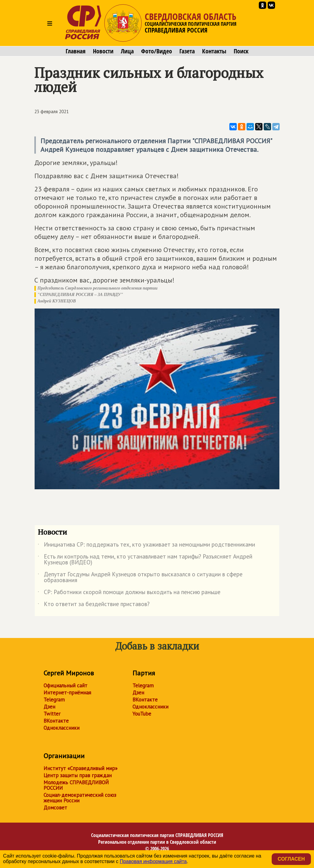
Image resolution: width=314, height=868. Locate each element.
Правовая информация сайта (153, 861)
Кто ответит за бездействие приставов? (94, 605)
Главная (76, 51)
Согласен (291, 859)
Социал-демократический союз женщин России (80, 798)
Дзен (49, 707)
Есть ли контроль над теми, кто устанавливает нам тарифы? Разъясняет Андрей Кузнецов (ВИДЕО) (145, 560)
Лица (127, 51)
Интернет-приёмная (67, 693)
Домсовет (55, 808)
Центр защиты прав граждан (78, 775)
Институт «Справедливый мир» (80, 768)
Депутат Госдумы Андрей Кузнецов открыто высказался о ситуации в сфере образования (140, 578)
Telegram (54, 700)
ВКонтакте (56, 721)
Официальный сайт (65, 686)
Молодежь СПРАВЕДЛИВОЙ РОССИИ (76, 785)
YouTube (142, 714)
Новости (103, 51)
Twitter (52, 714)
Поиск (241, 51)
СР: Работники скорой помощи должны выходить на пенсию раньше (129, 593)
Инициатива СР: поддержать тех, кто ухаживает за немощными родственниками (146, 546)
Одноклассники (61, 728)
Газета (187, 51)
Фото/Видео (157, 51)
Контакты (214, 51)
